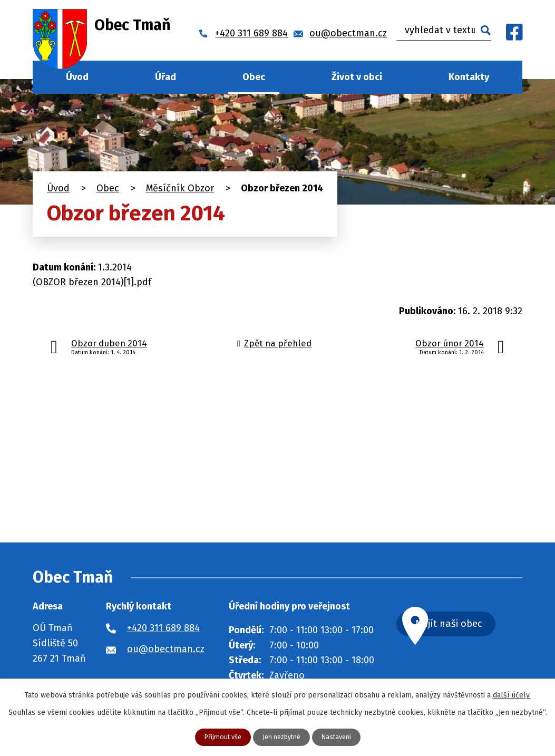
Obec (254, 77)
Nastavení (342, 737)
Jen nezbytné (282, 737)
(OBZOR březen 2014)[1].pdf (92, 282)
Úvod (77, 77)
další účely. (512, 694)
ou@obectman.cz (166, 649)
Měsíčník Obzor (180, 188)
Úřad (165, 77)
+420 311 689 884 (163, 628)
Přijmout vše (218, 737)
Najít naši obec (472, 626)
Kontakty (469, 77)
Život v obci (357, 77)
